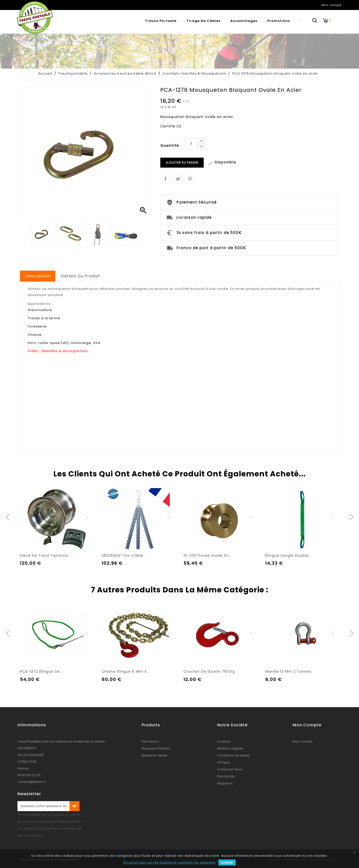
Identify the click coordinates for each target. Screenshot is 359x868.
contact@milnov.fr (32, 782)
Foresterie (37, 326)
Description (38, 276)
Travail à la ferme (44, 318)
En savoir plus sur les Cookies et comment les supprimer (170, 863)
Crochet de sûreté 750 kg (209, 671)
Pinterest (190, 179)
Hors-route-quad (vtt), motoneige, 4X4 (64, 343)
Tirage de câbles (203, 21)
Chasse (35, 335)
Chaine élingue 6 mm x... (126, 671)
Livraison (224, 741)
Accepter (227, 863)
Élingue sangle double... (288, 555)
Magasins (225, 783)
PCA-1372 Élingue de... (41, 671)
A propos (224, 762)
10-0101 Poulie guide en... (207, 555)
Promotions (279, 21)
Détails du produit (81, 276)
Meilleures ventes (154, 755)
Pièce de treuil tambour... (46, 555)
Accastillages (244, 21)
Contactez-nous (230, 769)
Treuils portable (161, 21)
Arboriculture (40, 310)
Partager (165, 179)
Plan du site (226, 776)
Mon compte (303, 741)
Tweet (178, 179)
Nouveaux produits (156, 748)
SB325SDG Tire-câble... (124, 555)
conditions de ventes (233, 755)
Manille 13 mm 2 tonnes (288, 671)
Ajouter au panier (182, 163)
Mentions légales (230, 748)
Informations (32, 725)
